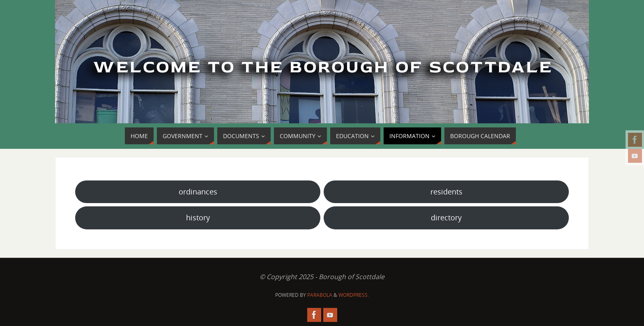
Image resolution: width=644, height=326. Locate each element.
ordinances (198, 192)
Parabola (320, 295)
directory (446, 217)
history (198, 217)
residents (446, 192)
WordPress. (354, 295)
